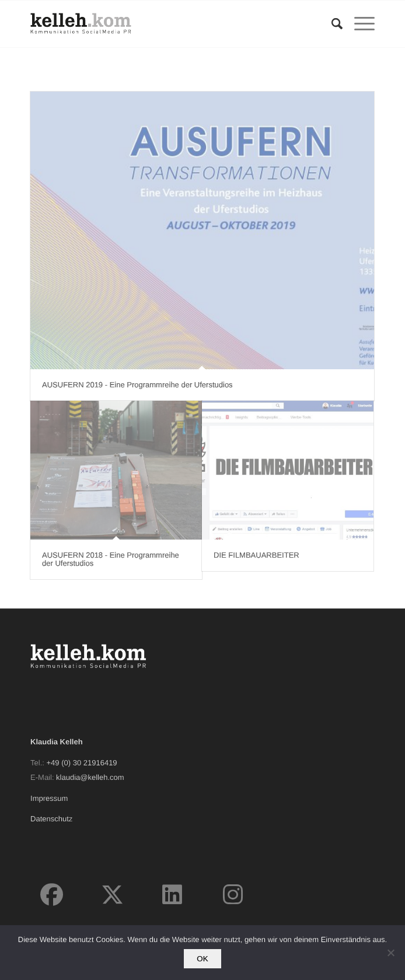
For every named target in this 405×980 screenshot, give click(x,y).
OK (202, 959)
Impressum (49, 798)
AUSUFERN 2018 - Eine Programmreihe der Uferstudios (111, 559)
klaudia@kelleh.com (90, 777)
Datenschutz (51, 819)
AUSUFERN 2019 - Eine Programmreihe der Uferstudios (137, 385)
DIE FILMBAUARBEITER (256, 555)
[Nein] (390, 953)
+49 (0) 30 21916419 (82, 763)
